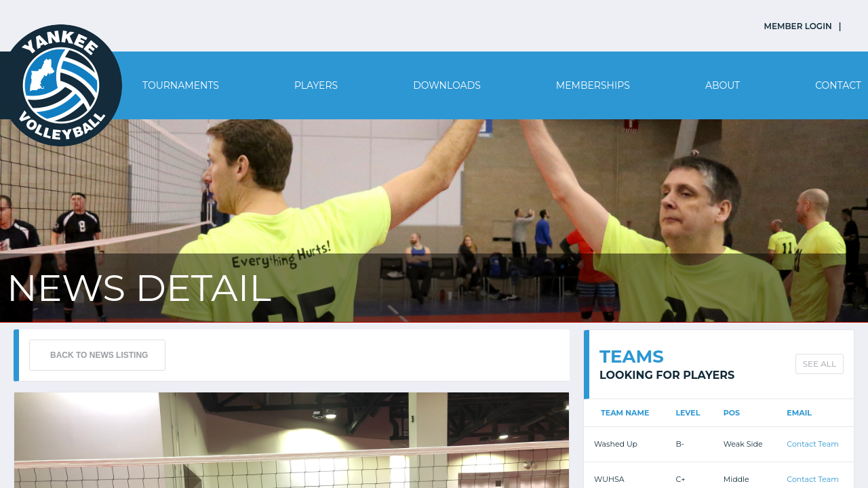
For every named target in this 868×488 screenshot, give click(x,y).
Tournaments (181, 85)
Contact (838, 85)
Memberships (593, 85)
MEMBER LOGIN (798, 26)
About (723, 85)
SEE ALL (820, 364)
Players (316, 85)
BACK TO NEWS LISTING (99, 355)
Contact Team (813, 444)
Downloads (447, 85)
